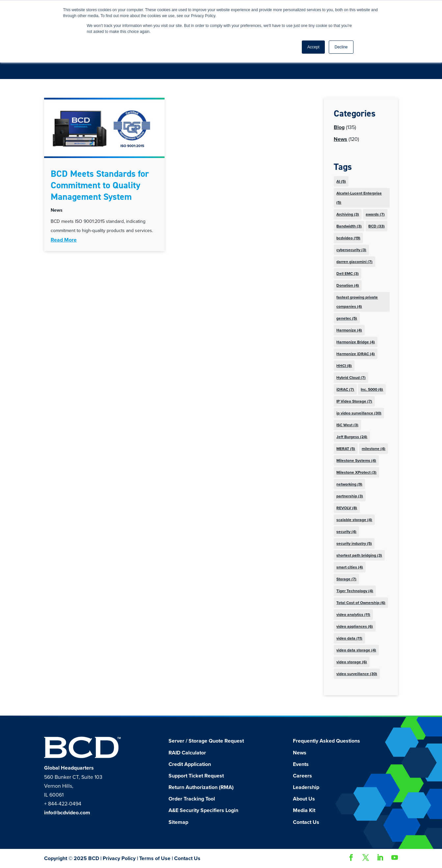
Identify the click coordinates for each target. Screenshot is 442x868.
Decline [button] (341, 47)
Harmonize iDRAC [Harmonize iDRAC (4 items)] (356, 354)
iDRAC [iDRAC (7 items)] (345, 389)
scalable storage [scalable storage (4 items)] (354, 520)
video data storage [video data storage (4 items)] (356, 650)
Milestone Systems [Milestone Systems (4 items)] (356, 460)
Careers (302, 776)
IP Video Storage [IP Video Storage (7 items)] (354, 401)
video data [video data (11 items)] (349, 638)
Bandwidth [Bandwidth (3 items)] (349, 226)
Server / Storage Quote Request (206, 741)
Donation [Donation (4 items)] (348, 285)
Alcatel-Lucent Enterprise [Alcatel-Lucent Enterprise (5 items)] (359, 198)
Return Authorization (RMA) (201, 787)
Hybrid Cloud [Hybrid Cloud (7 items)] (351, 378)
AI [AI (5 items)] (341, 181)
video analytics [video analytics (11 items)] (353, 615)
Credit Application (190, 764)
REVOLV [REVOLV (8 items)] (347, 508)
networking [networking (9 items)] (349, 484)
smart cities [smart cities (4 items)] (350, 567)
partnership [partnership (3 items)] (350, 496)
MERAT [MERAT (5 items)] (346, 449)
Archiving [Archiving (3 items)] (348, 214)
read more (64, 240)
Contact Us (306, 822)
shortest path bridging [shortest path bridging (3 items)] (359, 555)
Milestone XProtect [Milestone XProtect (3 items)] (356, 472)
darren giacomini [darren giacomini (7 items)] (354, 262)
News (57, 210)
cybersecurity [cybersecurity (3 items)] (351, 250)
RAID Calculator (187, 753)
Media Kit (304, 810)
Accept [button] (313, 47)
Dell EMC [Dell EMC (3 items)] (348, 274)
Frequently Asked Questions (326, 741)
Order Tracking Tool (192, 799)
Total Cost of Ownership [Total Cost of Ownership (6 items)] (361, 603)
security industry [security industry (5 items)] (354, 543)
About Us (304, 799)
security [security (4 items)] (346, 532)
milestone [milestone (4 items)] (374, 449)
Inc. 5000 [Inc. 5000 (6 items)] (372, 389)
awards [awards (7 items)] (375, 214)
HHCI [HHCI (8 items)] (344, 366)
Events (301, 764)
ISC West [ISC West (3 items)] (347, 425)
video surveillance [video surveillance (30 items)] (357, 674)
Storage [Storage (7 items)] (346, 579)
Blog (339, 127)
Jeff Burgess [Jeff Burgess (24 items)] (352, 437)
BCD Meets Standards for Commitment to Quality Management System (100, 185)
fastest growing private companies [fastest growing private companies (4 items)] (357, 302)
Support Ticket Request (196, 776)
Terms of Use (155, 858)
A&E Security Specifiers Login (203, 810)
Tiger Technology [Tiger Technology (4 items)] (355, 591)
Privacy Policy (119, 858)
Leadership (306, 787)
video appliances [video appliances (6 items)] (355, 626)
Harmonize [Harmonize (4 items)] (349, 330)
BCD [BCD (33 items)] (377, 226)
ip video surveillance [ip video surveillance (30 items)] (359, 413)
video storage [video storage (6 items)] (352, 662)
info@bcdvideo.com (67, 813)
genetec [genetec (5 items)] (347, 318)
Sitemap (178, 822)
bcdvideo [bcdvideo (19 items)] (348, 238)
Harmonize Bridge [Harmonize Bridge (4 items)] (356, 342)
